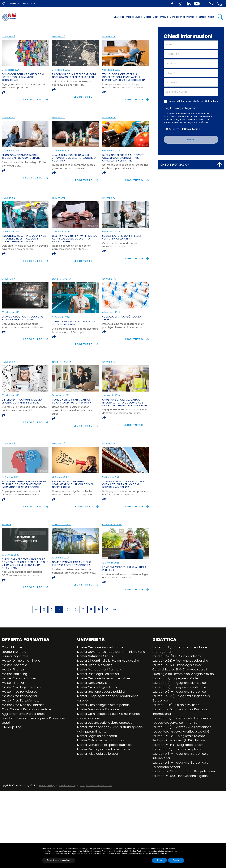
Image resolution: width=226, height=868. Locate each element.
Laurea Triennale (14, 673)
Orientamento (160, 17)
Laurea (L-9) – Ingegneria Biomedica (179, 704)
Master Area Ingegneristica (21, 708)
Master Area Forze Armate (21, 721)
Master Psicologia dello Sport (98, 774)
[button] (183, 850)
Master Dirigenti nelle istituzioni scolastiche (108, 681)
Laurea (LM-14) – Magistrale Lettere (178, 766)
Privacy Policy (47, 806)
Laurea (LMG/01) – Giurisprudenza (177, 677)
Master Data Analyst (92, 704)
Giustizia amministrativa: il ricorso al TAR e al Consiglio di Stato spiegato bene (75, 239)
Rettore (203, 17)
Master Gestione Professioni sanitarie (104, 699)
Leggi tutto (36, 100)
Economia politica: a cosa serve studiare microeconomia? (23, 318)
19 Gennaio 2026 (60, 578)
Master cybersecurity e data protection (106, 743)
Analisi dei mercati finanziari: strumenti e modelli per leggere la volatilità (74, 158)
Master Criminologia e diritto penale (103, 726)
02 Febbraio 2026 (61, 317)
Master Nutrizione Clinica (95, 677)
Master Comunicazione (19, 699)
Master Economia (15, 686)
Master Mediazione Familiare (98, 730)
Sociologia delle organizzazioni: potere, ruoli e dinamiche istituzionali (23, 77)
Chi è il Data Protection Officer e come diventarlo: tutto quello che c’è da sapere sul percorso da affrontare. (25, 587)
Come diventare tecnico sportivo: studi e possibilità (74, 323)
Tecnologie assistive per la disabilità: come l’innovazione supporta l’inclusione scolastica (124, 77)
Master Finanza (13, 690)
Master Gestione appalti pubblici (101, 712)
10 (107, 630)
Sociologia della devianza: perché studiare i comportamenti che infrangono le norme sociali (24, 484)
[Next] (115, 630)
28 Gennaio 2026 (61, 395)
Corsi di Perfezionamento (183, 17)
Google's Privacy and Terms (96, 806)
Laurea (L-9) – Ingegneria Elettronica (179, 712)
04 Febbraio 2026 (11, 70)
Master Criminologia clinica (97, 708)
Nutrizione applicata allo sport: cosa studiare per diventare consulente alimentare (123, 158)
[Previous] (36, 630)
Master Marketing (14, 695)
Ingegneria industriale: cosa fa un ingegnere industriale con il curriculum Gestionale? (24, 239)
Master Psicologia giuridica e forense (104, 770)
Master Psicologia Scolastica (98, 695)
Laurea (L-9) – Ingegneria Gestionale (179, 708)
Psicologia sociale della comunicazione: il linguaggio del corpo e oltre (73, 484)
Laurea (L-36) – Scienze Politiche (176, 726)
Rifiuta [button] (159, 860)
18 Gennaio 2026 (111, 578)
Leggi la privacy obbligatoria (180, 108)
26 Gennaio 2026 (111, 395)
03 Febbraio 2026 (111, 70)
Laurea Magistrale (15, 677)
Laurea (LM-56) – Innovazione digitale (180, 797)
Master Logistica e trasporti (97, 757)
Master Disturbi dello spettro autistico (104, 766)
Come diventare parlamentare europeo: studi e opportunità (72, 584)
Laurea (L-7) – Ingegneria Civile (175, 699)
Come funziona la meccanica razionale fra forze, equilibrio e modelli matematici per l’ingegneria (125, 403)
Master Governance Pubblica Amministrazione (111, 673)
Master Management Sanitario (100, 690)
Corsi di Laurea (134, 17)
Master (147, 17)
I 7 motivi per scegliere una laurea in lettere (124, 584)
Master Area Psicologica (19, 717)
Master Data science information (101, 761)
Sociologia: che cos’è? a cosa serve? (122, 318)
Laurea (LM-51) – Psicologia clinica (177, 686)
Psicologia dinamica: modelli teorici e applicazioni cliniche (21, 156)
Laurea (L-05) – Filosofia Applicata (177, 770)
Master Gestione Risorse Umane (100, 668)
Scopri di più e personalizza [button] (59, 860)
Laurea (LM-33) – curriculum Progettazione (184, 792)
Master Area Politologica (20, 712)
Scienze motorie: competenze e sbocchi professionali (122, 237)
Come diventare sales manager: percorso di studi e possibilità (72, 401)
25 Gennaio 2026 (61, 477)
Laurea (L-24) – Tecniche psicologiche (180, 681)
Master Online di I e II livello (21, 681)
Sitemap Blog (12, 748)
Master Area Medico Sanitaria (23, 726)
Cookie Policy (67, 806)
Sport (211, 17)
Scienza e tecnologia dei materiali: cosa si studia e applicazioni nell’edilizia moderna (125, 484)
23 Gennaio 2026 (10, 578)
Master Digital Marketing (95, 686)
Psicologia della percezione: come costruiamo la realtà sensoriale (74, 76)
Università (119, 17)
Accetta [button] (176, 860)
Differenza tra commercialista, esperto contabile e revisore (22, 401)
